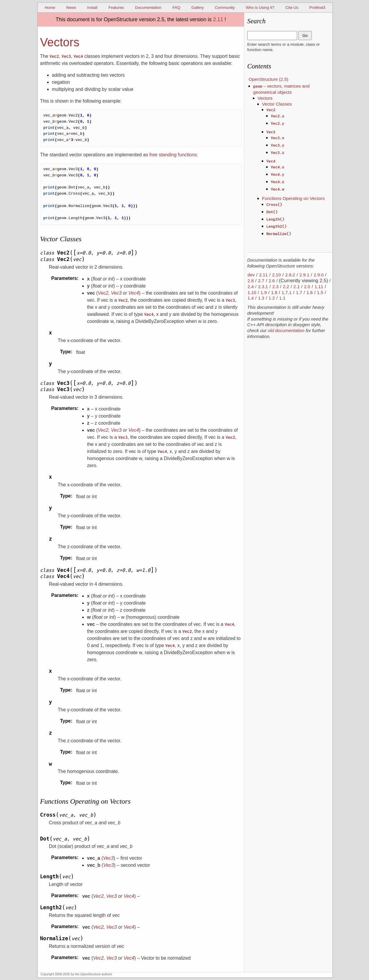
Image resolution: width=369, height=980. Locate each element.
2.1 (297, 287)
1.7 (299, 292)
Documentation (148, 8)
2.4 (251, 287)
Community (225, 8)
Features (116, 8)
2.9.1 (304, 275)
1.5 (320, 292)
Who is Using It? (260, 8)
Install (92, 8)
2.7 (261, 281)
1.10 (252, 292)
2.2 (286, 287)
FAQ (176, 8)
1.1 (282, 298)
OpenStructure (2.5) (268, 79)
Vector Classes (277, 104)
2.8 (251, 281)
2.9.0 (319, 275)
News (71, 8)
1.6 (310, 292)
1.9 (264, 292)
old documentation (286, 330)
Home (50, 8)
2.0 (307, 287)
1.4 (251, 298)
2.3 (275, 287)
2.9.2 (290, 275)
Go (305, 36)
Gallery (197, 8)
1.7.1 (287, 292)
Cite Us (292, 8)
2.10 (276, 275)
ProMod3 (317, 8)
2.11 (218, 19)
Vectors (265, 98)
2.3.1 (263, 287)
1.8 (274, 292)
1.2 (272, 298)
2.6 (272, 281)
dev (251, 275)
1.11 (319, 287)
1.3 (261, 298)
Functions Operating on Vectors (293, 198)
